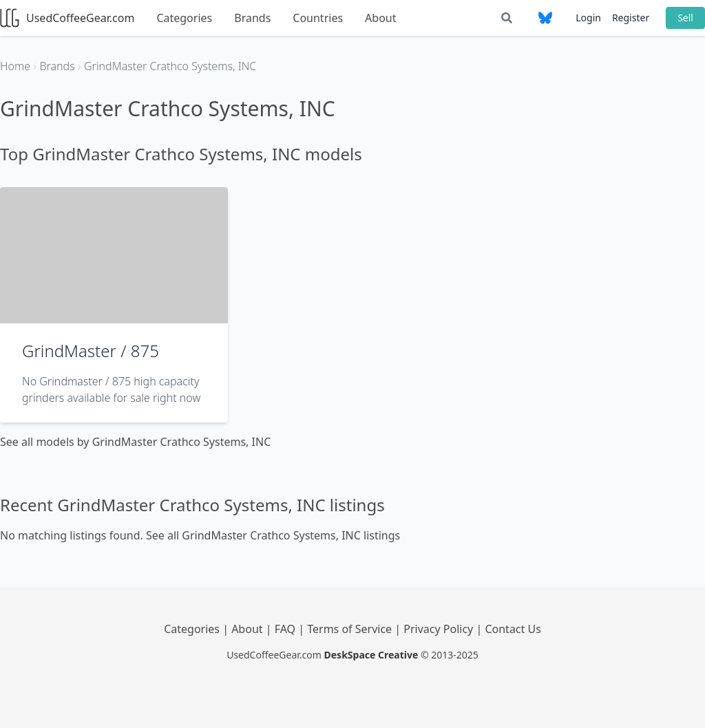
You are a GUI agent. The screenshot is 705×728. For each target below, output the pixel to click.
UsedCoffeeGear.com (67, 18)
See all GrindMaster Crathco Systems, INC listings (273, 535)
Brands (252, 18)
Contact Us (513, 629)
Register (631, 18)
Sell (685, 18)
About (380, 18)
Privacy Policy (440, 629)
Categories (184, 18)
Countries (318, 18)
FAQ (287, 629)
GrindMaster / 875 (91, 351)
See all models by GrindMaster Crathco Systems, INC (135, 442)
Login (588, 18)
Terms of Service (351, 629)
